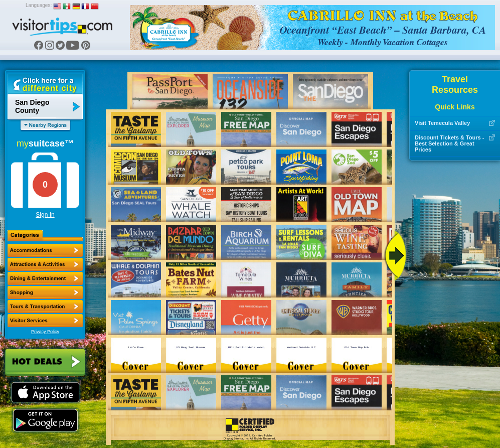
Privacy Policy (45, 332)
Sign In (45, 215)
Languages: (39, 5)
